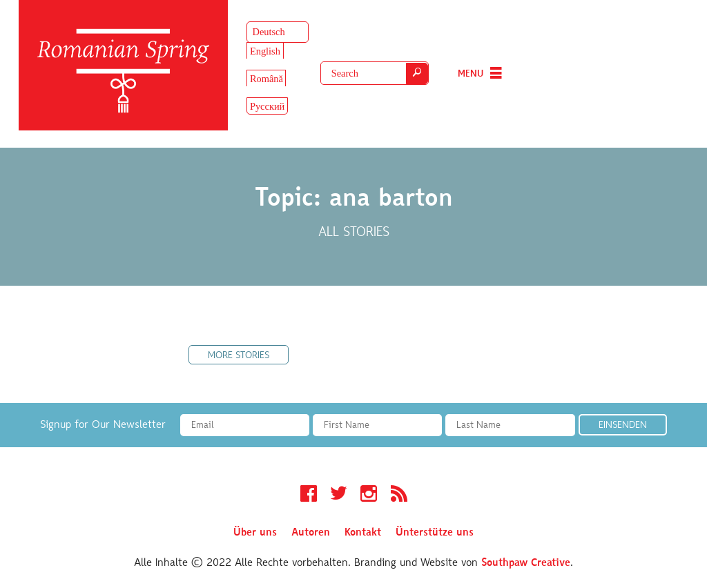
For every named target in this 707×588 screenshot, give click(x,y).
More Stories (239, 356)
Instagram (369, 496)
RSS (399, 496)
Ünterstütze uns (435, 533)
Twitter (339, 496)
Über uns (255, 533)
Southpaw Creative (526, 563)
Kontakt (363, 533)
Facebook (309, 496)
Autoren (311, 533)
